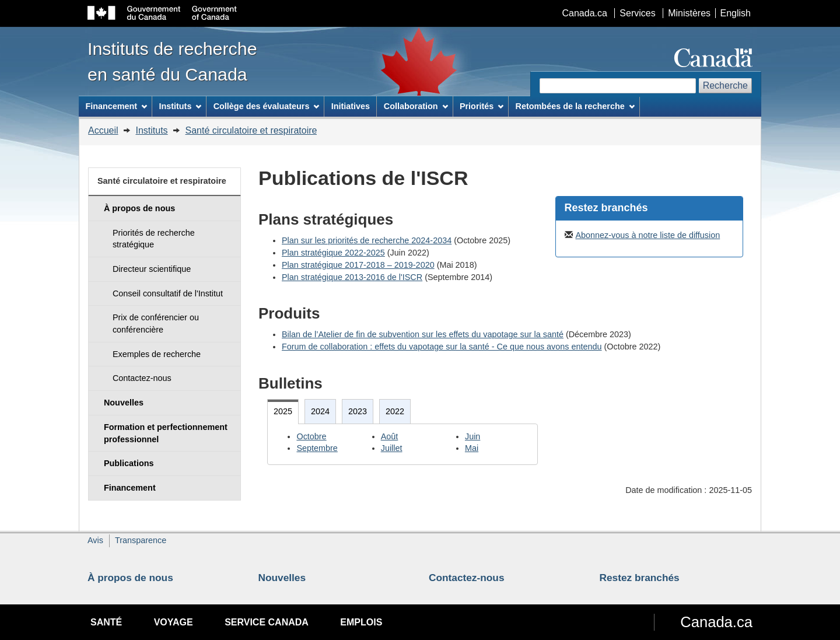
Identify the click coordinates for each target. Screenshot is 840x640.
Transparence (141, 540)
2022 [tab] (395, 411)
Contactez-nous (467, 578)
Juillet (392, 448)
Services (637, 13)
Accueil (103, 130)
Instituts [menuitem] (180, 106)
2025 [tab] (283, 411)
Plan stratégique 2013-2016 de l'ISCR (352, 277)
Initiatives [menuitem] (351, 106)
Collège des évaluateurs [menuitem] (267, 106)
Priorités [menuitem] (482, 106)
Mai (472, 448)
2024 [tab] (320, 411)
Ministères (689, 13)
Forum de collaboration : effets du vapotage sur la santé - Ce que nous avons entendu (442, 347)
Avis (95, 540)
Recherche (725, 85)
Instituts (151, 130)
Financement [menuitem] (116, 106)
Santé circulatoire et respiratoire (251, 130)
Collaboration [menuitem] (416, 106)
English (736, 13)
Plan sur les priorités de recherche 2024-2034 (367, 240)
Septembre (317, 448)
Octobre (311, 436)
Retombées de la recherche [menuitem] (575, 106)
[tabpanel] (402, 445)
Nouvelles (282, 578)
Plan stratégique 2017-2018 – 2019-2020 (358, 265)
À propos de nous (130, 578)
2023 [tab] (358, 411)
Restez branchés (640, 578)
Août (390, 436)
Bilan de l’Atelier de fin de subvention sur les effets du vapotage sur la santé (423, 334)
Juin (473, 436)
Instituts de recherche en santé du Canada (172, 61)
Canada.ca (585, 13)
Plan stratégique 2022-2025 (333, 253)
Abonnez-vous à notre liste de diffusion (648, 235)
